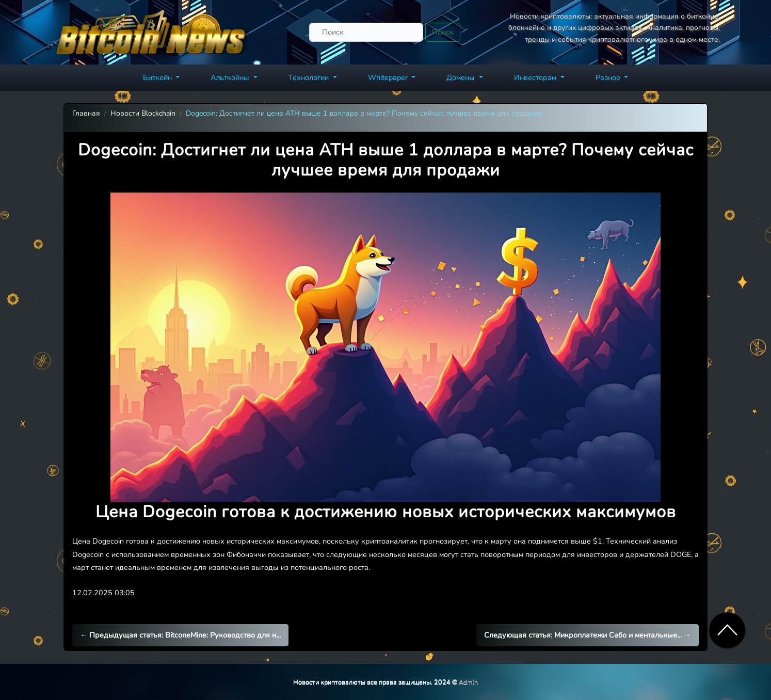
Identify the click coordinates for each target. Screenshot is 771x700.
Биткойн (158, 77)
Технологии (310, 77)
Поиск (443, 32)
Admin (468, 682)
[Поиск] (366, 32)
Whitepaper (389, 77)
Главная (86, 113)
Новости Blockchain (143, 113)
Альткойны (231, 77)
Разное (609, 77)
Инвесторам (536, 77)
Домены (462, 77)
